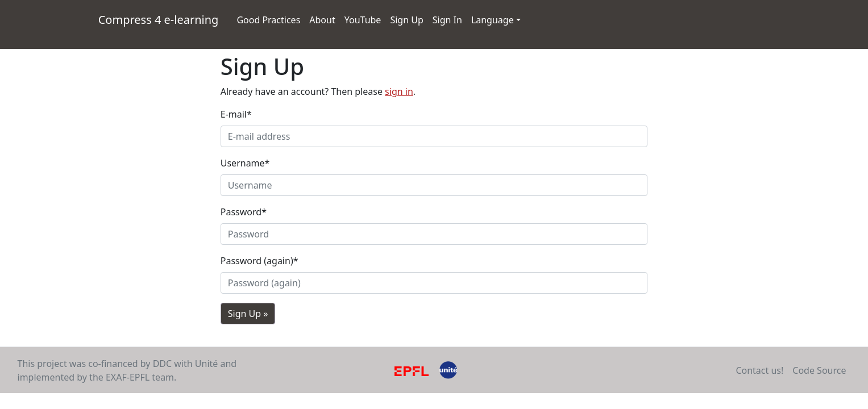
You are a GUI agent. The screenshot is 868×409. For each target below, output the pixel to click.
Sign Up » (248, 314)
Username (245, 163)
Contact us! (759, 370)
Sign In (447, 20)
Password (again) (259, 261)
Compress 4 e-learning (161, 19)
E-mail (236, 114)
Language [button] (493, 20)
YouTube (365, 19)
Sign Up (406, 20)
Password (244, 212)
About (322, 20)
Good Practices (268, 20)
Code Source (819, 370)
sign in (399, 91)
